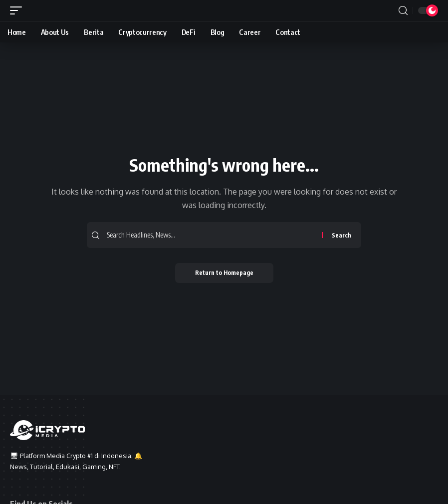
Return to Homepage (224, 273)
